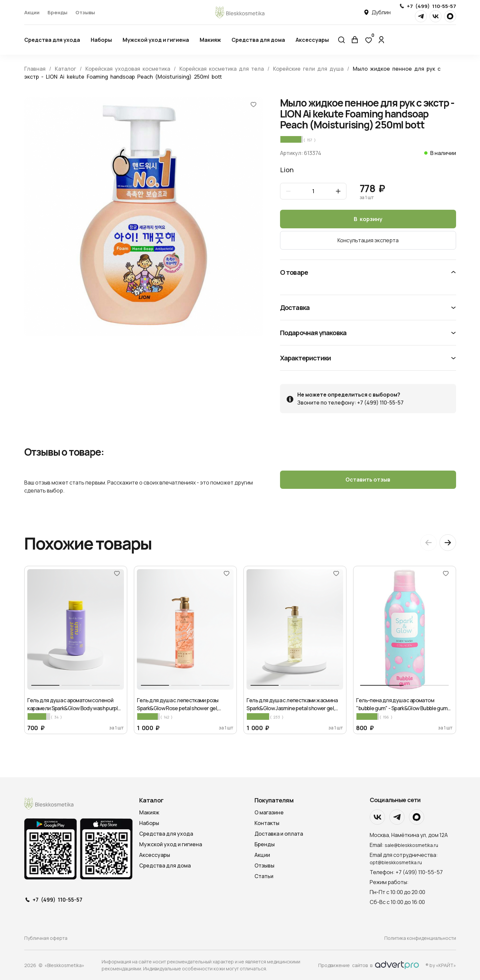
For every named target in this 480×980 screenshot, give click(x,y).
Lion (287, 170)
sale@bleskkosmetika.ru (411, 845)
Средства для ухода (52, 40)
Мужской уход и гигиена (156, 40)
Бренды (57, 12)
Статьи (264, 876)
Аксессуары (312, 40)
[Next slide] (448, 543)
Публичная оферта (46, 938)
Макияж (210, 40)
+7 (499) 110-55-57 (432, 6)
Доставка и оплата (279, 834)
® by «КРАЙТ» (441, 965)
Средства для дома (258, 40)
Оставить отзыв (368, 480)
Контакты (267, 823)
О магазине (269, 812)
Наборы (101, 40)
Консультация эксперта (368, 240)
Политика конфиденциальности (420, 938)
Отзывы (85, 12)
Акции (32, 12)
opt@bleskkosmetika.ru (396, 862)
